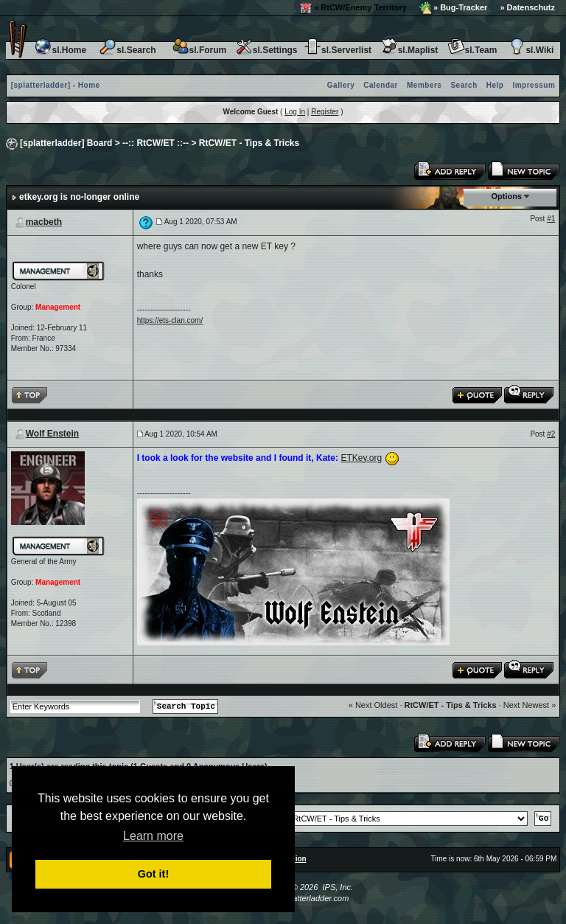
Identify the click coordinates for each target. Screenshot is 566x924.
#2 (551, 434)
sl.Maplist (409, 50)
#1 (551, 219)
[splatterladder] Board (66, 143)
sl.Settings (266, 50)
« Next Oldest (373, 705)
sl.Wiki (531, 50)
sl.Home (60, 50)
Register (325, 112)
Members (424, 85)
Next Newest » (530, 705)
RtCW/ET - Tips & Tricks (249, 143)
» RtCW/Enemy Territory (353, 8)
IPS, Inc (336, 887)
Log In (295, 112)
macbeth (44, 222)
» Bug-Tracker (453, 8)
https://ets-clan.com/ (170, 320)
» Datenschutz (527, 7)
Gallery (341, 85)
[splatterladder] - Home (56, 85)
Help (495, 85)
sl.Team (472, 50)
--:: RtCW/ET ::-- (156, 143)
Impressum (534, 85)
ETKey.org (361, 458)
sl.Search (127, 50)
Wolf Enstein (52, 434)
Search (464, 85)
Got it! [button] (153, 874)
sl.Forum (199, 50)
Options (507, 196)
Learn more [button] (153, 836)
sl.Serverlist (338, 50)
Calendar (381, 85)
